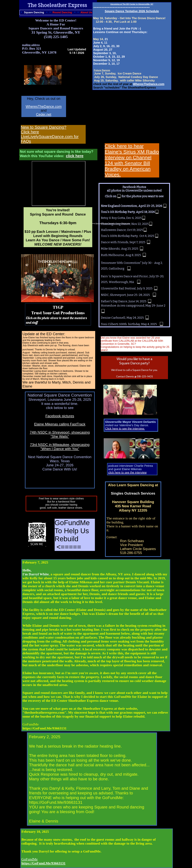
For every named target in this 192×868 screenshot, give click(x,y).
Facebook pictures (60, 416)
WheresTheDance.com (149, 84)
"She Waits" (60, 436)
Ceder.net (44, 114)
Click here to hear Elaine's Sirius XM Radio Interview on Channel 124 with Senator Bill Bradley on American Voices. (132, 160)
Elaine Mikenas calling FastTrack (60, 424)
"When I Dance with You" (60, 449)
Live (25, 137)
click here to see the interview (127, 472)
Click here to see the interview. (125, 429)
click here (75, 156)
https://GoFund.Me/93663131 (44, 863)
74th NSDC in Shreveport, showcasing (60, 432)
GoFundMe (30, 859)
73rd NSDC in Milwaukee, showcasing (60, 445)
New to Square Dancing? (44, 127)
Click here (30, 132)
